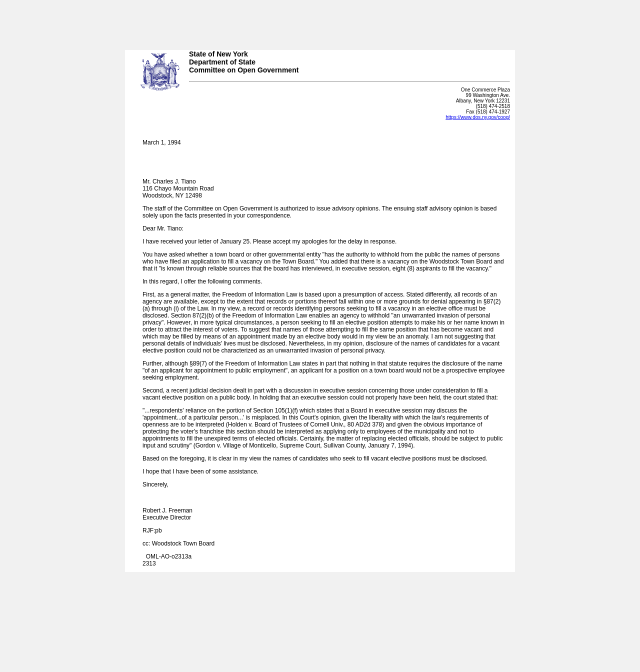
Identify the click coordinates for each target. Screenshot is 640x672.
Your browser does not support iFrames (320, 21)
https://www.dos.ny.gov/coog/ (478, 117)
